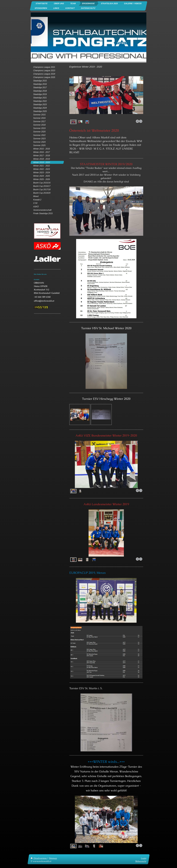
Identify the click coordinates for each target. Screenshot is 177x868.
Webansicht (141, 861)
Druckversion (39, 858)
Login (144, 858)
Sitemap (53, 858)
